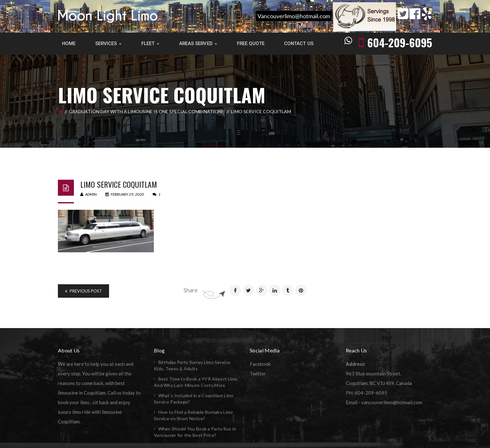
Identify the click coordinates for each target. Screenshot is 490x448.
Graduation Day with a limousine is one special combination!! (147, 111)
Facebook (260, 364)
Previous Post (83, 291)
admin (88, 194)
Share (191, 290)
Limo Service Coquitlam (119, 184)
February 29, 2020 (125, 194)
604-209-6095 (400, 42)
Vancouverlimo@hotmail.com (294, 16)
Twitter (258, 373)
